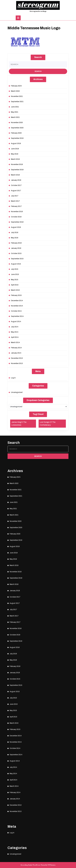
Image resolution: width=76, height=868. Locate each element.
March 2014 (15, 342)
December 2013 (17, 358)
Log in (13, 378)
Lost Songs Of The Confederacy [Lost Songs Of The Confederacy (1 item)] (48, 424)
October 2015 (16, 253)
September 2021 (17, 102)
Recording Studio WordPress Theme (33, 865)
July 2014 (15, 327)
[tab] (18, 18)
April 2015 (15, 285)
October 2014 (16, 311)
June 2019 (15, 149)
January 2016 (16, 248)
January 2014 (16, 353)
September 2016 (17, 222)
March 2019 (15, 159)
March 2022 (15, 91)
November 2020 (17, 123)
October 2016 (16, 217)
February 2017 (16, 206)
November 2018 (17, 164)
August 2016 (16, 227)
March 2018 (15, 175)
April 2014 (15, 337)
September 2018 (17, 170)
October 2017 (16, 185)
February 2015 (16, 295)
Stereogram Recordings (38, 11)
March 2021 (15, 117)
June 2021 (15, 107)
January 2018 (16, 180)
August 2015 (16, 264)
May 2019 (15, 154)
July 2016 (15, 233)
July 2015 (15, 269)
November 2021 (17, 96)
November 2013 (17, 363)
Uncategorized (17, 392)
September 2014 (17, 316)
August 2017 (16, 191)
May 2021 (15, 112)
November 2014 (17, 306)
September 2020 (17, 128)
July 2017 (15, 196)
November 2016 (17, 212)
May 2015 (15, 280)
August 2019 (16, 143)
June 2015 (15, 274)
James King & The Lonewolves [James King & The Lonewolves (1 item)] (19, 424)
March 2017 (15, 201)
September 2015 (17, 259)
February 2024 (16, 86)
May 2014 (15, 332)
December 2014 (17, 301)
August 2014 (16, 322)
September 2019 (17, 138)
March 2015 (15, 290)
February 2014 (16, 348)
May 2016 (15, 238)
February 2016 (16, 243)
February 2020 (16, 133)
